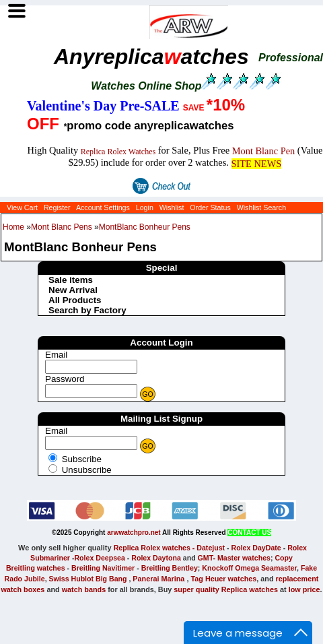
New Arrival (73, 290)
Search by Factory (87, 310)
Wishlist (172, 207)
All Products (75, 300)
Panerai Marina (158, 579)
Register (57, 207)
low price (304, 589)
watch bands (84, 589)
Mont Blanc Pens (62, 227)
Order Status (210, 207)
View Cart (22, 207)
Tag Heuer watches (223, 579)
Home (13, 227)
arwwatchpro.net (134, 533)
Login (145, 207)
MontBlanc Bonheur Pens (145, 227)
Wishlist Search (261, 207)
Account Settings (103, 207)
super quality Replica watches (226, 589)
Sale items (71, 280)
